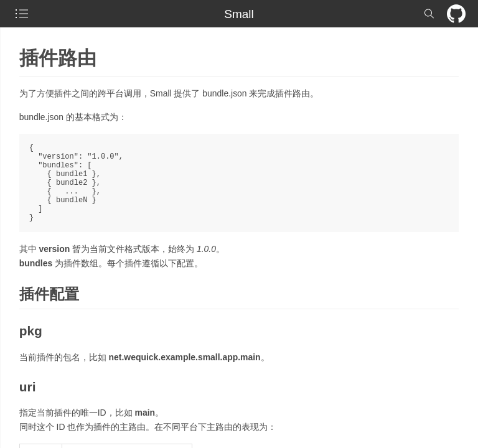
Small (239, 14)
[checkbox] (22, 14)
